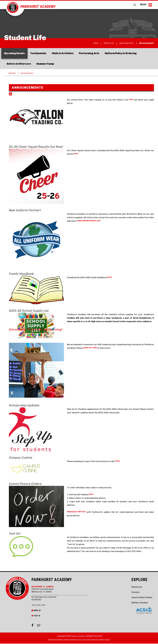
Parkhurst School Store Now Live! (34, 85)
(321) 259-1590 (39, 605)
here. (118, 462)
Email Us (36, 611)
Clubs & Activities (63, 53)
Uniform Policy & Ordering (121, 53)
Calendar (13, 73)
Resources (133, 587)
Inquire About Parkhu (140, 598)
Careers (132, 592)
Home (81, 43)
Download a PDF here (77, 512)
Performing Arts (89, 53)
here (131, 100)
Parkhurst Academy (43, 6)
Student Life (96, 43)
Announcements (144, 43)
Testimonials (38, 53)
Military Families (137, 603)
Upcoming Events (119, 43)
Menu (145, 6)
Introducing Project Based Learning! (36, 330)
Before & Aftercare (19, 64)
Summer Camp (45, 64)
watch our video (91, 348)
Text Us (36, 616)
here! (76, 154)
